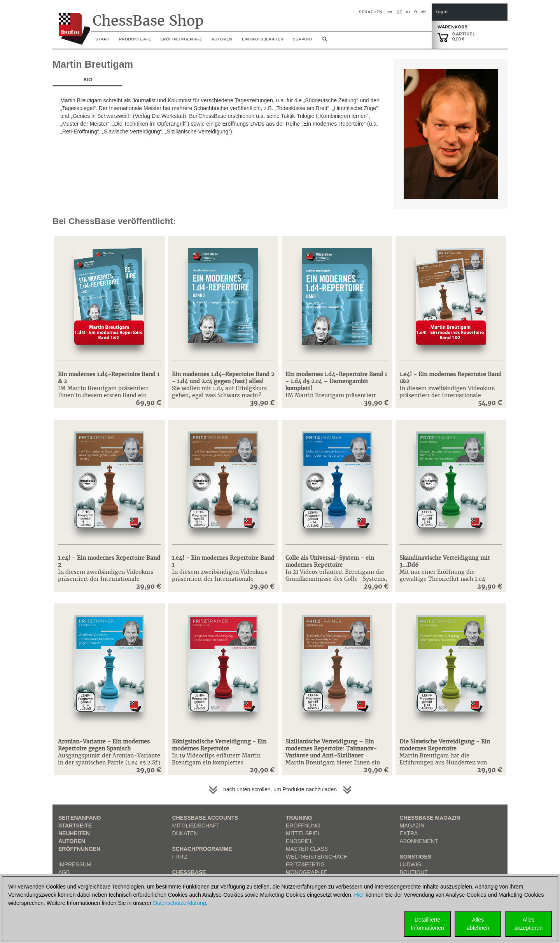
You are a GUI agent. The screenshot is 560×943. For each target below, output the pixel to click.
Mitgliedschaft (196, 826)
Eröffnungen (79, 849)
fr (416, 12)
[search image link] (325, 41)
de (399, 12)
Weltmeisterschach (317, 857)
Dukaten (185, 833)
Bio (88, 80)
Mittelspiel (303, 833)
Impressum (75, 864)
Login (442, 12)
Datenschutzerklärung (180, 903)
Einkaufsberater (263, 39)
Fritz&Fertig (305, 864)
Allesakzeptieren (528, 924)
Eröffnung (303, 826)
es (408, 12)
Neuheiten (74, 833)
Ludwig (411, 864)
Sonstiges (416, 857)
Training (299, 818)
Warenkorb (452, 27)
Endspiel (299, 841)
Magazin (412, 826)
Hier (359, 895)
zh (423, 12)
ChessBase (189, 872)
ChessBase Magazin (430, 818)
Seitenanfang (80, 818)
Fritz (180, 857)
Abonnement (419, 841)
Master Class (307, 849)
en (390, 12)
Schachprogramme (202, 849)
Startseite (75, 826)
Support (303, 39)
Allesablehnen (478, 924)
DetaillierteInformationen (427, 924)
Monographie (307, 872)
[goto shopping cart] (443, 37)
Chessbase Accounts (205, 818)
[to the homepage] (71, 23)
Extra (409, 833)
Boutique (414, 872)
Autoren (222, 39)
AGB (64, 872)
